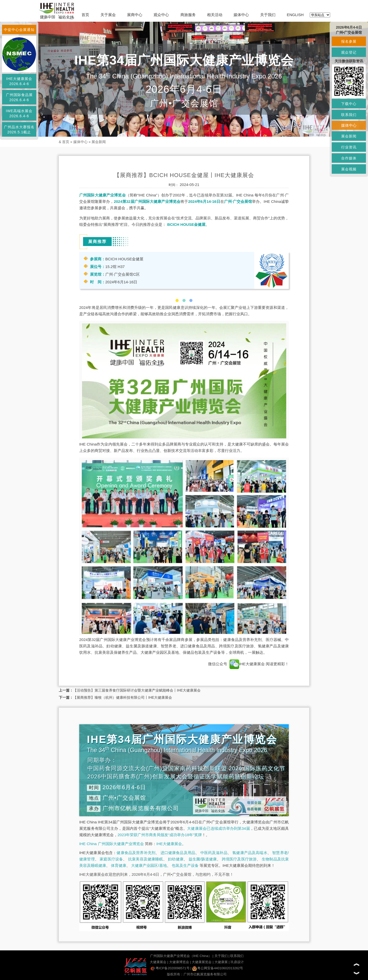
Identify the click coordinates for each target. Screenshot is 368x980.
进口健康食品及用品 (178, 853)
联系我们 (237, 956)
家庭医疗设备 (111, 859)
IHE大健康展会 (247, 664)
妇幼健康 (176, 859)
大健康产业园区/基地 (149, 865)
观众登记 (349, 52)
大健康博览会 (179, 962)
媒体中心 (241, 15)
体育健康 (119, 865)
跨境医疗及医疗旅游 (239, 859)
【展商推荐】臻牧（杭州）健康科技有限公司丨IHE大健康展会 (123, 697)
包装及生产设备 (185, 865)
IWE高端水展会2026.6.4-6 (19, 113)
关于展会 (108, 15)
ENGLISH (295, 15)
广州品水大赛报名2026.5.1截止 (19, 130)
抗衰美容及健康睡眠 (146, 859)
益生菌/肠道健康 (203, 859)
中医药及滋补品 (214, 853)
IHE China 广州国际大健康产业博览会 (112, 844)
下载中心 (349, 104)
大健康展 (221, 962)
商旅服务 (188, 15)
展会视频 (349, 169)
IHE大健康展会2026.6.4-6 (19, 81)
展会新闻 (99, 142)
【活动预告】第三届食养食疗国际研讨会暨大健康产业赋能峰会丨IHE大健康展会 (137, 690)
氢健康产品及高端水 (250, 853)
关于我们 (268, 15)
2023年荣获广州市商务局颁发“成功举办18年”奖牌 (160, 835)
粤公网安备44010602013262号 (218, 968)
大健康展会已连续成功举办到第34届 (218, 828)
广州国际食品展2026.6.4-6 (19, 97)
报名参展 (349, 41)
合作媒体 (349, 158)
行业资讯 (349, 147)
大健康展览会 (202, 962)
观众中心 (161, 15)
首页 (85, 15)
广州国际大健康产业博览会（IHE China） (181, 956)
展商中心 (135, 15)
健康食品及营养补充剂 (136, 853)
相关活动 (215, 15)
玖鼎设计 (237, 962)
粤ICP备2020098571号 (170, 968)
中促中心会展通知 (19, 30)
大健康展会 (158, 962)
